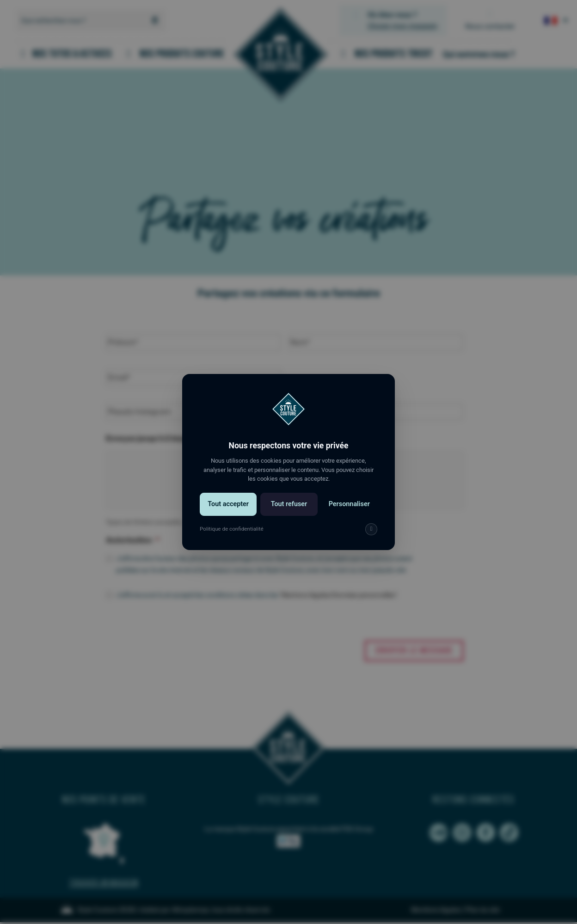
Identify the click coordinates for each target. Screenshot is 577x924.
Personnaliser (349, 504)
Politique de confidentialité (232, 529)
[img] (371, 529)
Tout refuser (289, 504)
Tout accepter (228, 504)
